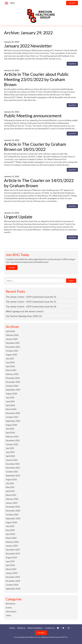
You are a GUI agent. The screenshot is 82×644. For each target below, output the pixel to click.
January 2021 (12, 503)
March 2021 (11, 495)
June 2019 (10, 561)
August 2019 (11, 557)
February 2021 (12, 499)
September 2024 (13, 390)
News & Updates (35, 628)
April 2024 (10, 405)
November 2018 (13, 581)
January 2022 (12, 460)
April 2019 (10, 565)
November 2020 (13, 511)
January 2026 (12, 339)
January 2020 (12, 546)
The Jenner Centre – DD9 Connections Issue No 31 (31, 302)
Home (12, 628)
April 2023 (10, 433)
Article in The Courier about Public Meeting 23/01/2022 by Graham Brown (36, 79)
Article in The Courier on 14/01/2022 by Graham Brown (39, 183)
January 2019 (12, 573)
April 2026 (10, 331)
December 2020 (13, 507)
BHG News (11, 604)
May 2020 (10, 530)
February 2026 (12, 335)
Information (11, 612)
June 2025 (10, 362)
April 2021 (10, 491)
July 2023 (10, 429)
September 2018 (13, 589)
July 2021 (10, 483)
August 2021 (11, 479)
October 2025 (12, 351)
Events (9, 608)
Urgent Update (18, 217)
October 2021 (12, 472)
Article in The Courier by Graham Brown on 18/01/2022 (35, 147)
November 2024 (13, 382)
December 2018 (13, 577)
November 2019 (13, 554)
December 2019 (13, 550)
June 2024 (10, 401)
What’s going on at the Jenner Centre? (25, 311)
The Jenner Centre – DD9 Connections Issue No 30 (31, 306)
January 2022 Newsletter (28, 46)
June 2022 (10, 452)
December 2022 (13, 440)
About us (21, 628)
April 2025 (10, 366)
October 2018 (12, 585)
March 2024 (11, 409)
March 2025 (11, 370)
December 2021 (13, 464)
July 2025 (10, 359)
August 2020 (11, 522)
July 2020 (10, 526)
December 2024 (13, 378)
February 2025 (12, 374)
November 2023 (13, 413)
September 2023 (13, 421)
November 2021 (13, 468)
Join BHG (72, 3)
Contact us (50, 628)
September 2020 (13, 518)
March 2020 (11, 538)
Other (8, 615)
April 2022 (10, 456)
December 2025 (13, 343)
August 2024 (11, 394)
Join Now (12, 267)
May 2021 (10, 487)
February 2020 (12, 542)
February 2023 (12, 437)
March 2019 (11, 569)
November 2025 (13, 347)
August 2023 (11, 425)
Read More (72, 64)
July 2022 (10, 448)
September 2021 (13, 476)
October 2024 (12, 386)
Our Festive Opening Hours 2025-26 (24, 316)
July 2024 (10, 398)
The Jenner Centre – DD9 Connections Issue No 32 (31, 297)
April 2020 (10, 534)
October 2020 (12, 515)
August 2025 (11, 355)
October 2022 (12, 444)
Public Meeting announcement (33, 116)
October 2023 (12, 417)
